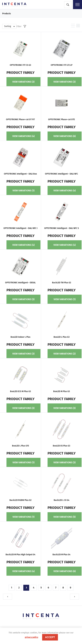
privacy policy (31, 637)
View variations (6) (65, 136)
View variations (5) (64, 517)
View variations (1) (23, 191)
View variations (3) (23, 82)
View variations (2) (64, 354)
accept (50, 637)
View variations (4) (23, 136)
